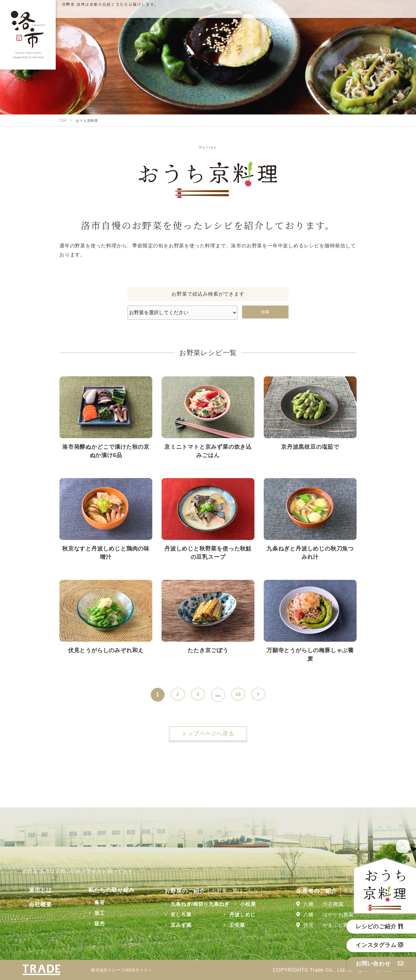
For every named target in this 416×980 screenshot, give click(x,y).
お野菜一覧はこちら (231, 891)
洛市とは (34, 890)
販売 (91, 924)
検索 (265, 312)
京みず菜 (177, 925)
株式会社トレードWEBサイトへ (126, 970)
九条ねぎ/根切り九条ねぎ (196, 904)
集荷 (91, 903)
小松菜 (244, 904)
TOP (403, 846)
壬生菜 (233, 925)
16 (238, 695)
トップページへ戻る (208, 734)
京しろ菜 (177, 915)
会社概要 (34, 905)
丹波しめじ (238, 915)
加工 (91, 913)
